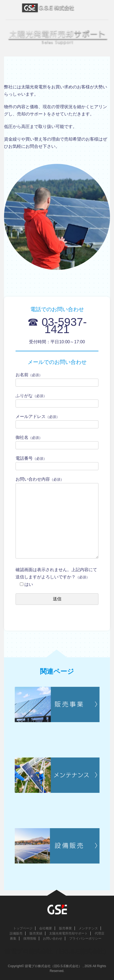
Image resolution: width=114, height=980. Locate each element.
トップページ (23, 928)
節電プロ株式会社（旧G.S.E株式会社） (57, 951)
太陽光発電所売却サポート (68, 933)
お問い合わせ (53, 938)
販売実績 (36, 933)
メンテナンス (88, 928)
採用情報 (30, 938)
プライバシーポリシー (85, 938)
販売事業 (65, 928)
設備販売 (16, 933)
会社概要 (46, 928)
